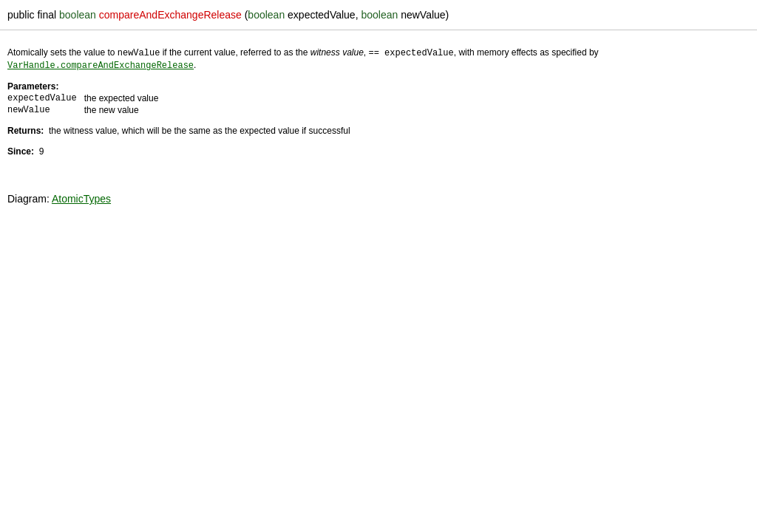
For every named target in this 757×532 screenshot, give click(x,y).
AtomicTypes (81, 197)
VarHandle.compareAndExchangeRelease (101, 64)
